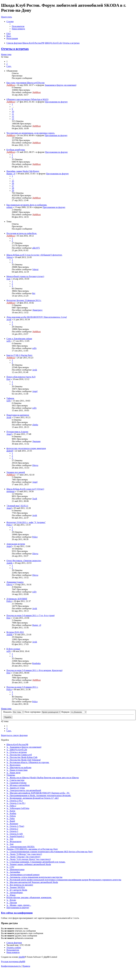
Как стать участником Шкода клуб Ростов (25, 83)
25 (13, 181)
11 (13, 114)
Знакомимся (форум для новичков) (61, 85)
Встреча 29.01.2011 (15, 632)
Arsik (9, 319)
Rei (34, 293)
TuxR (35, 499)
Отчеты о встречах (15, 49)
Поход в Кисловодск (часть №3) (21, 377)
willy (9, 341)
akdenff (10, 451)
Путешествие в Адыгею (17, 432)
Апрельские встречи (16, 544)
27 (13, 186)
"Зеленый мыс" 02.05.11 (17, 506)
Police (9, 525)
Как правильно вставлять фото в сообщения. (27, 205)
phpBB (22, 957)
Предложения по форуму (56, 102)
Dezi (8, 379)
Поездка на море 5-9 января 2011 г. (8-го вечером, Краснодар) (34, 670)
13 (13, 119)
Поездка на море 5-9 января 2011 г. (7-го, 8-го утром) (31, 615)
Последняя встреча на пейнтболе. (22, 233)
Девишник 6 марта (15, 582)
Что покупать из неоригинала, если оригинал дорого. (31, 133)
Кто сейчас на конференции (17, 913)
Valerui (10, 257)
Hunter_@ (11, 174)
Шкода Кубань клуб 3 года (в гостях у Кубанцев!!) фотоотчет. (34, 255)
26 (13, 183)
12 (13, 116)
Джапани (36, 441)
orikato (9, 207)
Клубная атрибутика (16, 150)
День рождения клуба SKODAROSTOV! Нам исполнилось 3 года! (37, 317)
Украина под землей (16, 472)
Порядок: (74, 712)
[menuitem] (18, 26)
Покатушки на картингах (18, 415)
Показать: (14, 712)
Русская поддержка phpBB (13, 962)
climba (35, 425)
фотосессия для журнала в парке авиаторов (26, 448)
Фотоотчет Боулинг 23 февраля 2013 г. (24, 300)
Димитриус (37, 310)
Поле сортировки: (43, 712)
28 (13, 188)
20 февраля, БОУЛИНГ (17, 599)
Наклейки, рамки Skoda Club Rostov (23, 171)
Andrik (9, 563)
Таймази (10, 398)
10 (13, 111)
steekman (10, 491)
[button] (9, 66)
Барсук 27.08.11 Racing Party (19, 355)
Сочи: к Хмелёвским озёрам (19, 339)
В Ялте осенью (13, 649)
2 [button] (7, 64)
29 (13, 191)
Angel (35, 391)
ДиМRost (11, 85)
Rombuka (36, 663)
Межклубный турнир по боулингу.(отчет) (25, 276)
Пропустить (7, 17)
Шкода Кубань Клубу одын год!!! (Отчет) (25, 489)
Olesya (35, 465)
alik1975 (36, 248)
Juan (8, 279)
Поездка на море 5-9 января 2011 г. (22, 687)
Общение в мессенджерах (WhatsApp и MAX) (27, 99)
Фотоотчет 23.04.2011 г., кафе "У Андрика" (26, 522)
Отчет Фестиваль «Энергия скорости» (24, 561)
